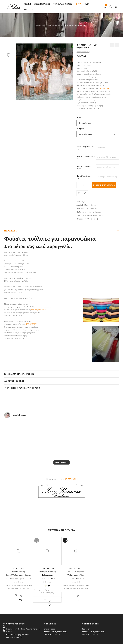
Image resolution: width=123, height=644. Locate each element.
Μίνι (84, 216)
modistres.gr (50, 630)
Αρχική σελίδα (41, 25)
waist (79, 117)
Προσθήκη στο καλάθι (105, 185)
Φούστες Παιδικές (54, 25)
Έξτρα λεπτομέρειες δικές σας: (85, 148)
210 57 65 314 (104, 88)
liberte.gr (86, 630)
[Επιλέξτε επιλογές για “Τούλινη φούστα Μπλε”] (73, 596)
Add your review (83, 52)
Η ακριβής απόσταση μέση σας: (86, 158)
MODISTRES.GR (70, 480)
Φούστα (100, 216)
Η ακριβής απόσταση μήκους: (84, 177)
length (80, 129)
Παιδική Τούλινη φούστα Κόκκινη (18, 576)
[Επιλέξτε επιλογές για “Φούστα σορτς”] (45, 600)
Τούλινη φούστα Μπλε (76, 576)
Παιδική (89, 216)
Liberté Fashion (91, 209)
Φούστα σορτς (47, 576)
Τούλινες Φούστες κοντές (47, 572)
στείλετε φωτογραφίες (38, 310)
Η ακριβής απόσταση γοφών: (84, 167)
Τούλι (95, 216)
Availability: (82, 206)
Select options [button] (16, 596)
